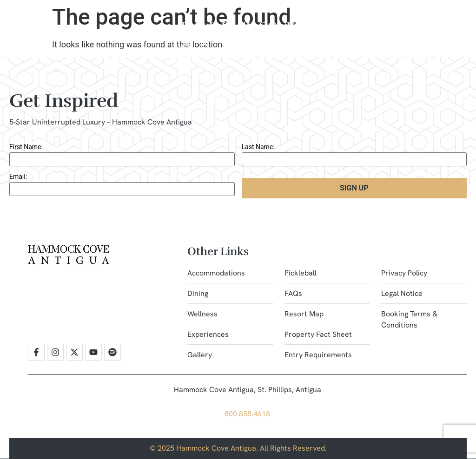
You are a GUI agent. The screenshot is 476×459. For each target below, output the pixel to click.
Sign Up (354, 188)
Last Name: (258, 147)
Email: (18, 177)
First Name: (26, 147)
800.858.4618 (247, 414)
